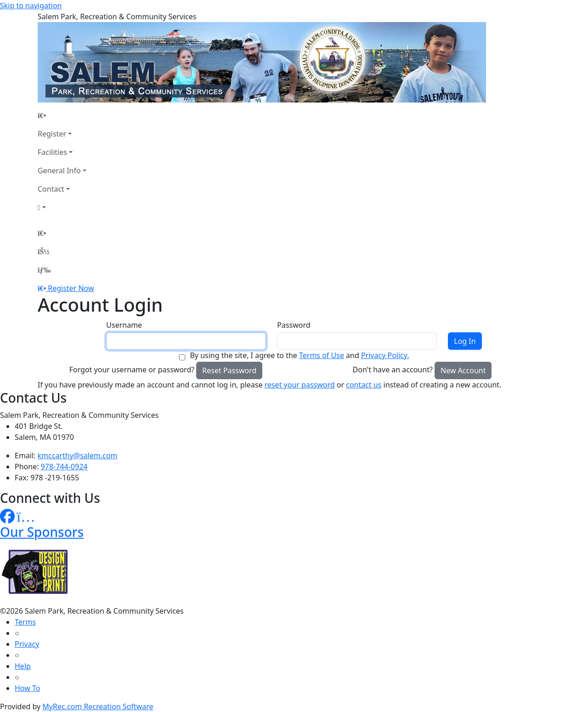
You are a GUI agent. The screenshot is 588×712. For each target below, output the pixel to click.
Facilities (52, 152)
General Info (59, 171)
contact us (364, 385)
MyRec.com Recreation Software (98, 706)
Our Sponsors (42, 532)
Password (294, 325)
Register (52, 134)
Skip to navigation (31, 6)
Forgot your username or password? (132, 370)
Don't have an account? (393, 370)
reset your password (300, 385)
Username (124, 325)
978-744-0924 (64, 467)
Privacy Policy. (385, 355)
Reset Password (229, 370)
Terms (25, 622)
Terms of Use (322, 355)
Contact (51, 189)
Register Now (71, 288)
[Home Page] (62, 115)
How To (27, 688)
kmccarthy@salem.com (78, 456)
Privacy (27, 644)
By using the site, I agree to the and (299, 355)
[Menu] (44, 270)
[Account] (62, 207)
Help (23, 666)
